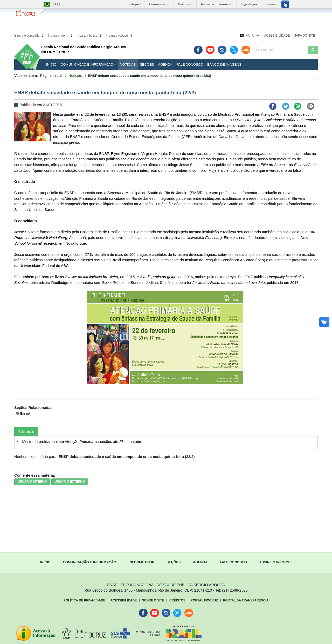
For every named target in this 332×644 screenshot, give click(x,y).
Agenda (165, 64)
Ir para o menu (61, 36)
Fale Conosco (190, 64)
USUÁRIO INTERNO (32, 482)
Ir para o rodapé (119, 36)
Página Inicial (51, 76)
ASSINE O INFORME (275, 562)
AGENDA (200, 562)
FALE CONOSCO (233, 562)
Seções (147, 64)
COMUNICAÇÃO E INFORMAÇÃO (89, 562)
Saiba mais (26, 432)
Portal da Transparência (246, 600)
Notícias (128, 64)
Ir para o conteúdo (29, 36)
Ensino (25, 414)
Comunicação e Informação (87, 64)
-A (258, 36)
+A (248, 36)
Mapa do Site (304, 36)
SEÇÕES (174, 562)
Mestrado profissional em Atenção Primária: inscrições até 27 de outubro (82, 442)
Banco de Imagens (224, 64)
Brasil (53, 4)
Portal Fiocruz (204, 600)
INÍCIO (51, 64)
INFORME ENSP (141, 562)
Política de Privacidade (84, 600)
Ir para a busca (89, 36)
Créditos (177, 600)
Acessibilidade (277, 36)
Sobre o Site (153, 600)
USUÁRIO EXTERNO (70, 482)
